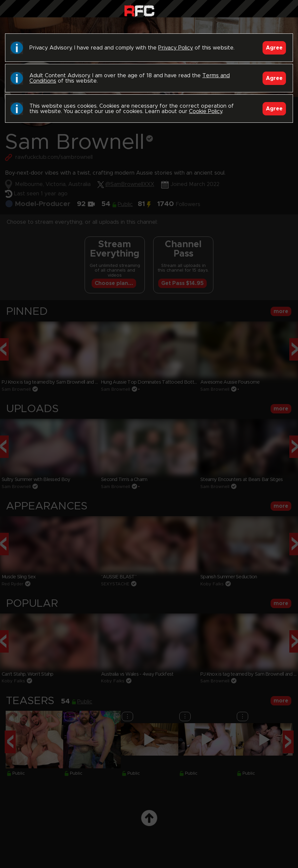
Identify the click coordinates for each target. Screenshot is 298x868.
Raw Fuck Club (139, 10)
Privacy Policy (176, 48)
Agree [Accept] (274, 48)
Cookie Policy (206, 111)
